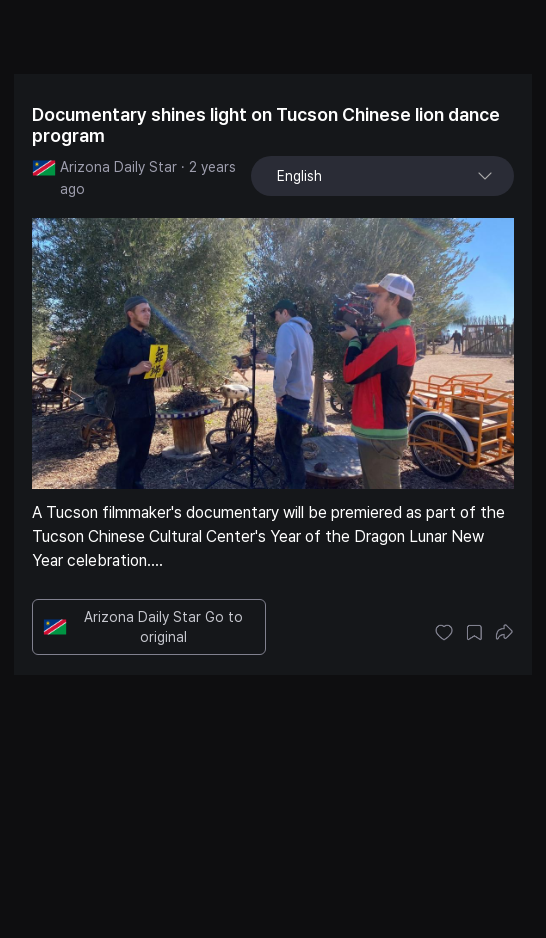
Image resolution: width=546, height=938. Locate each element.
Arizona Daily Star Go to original (143, 627)
